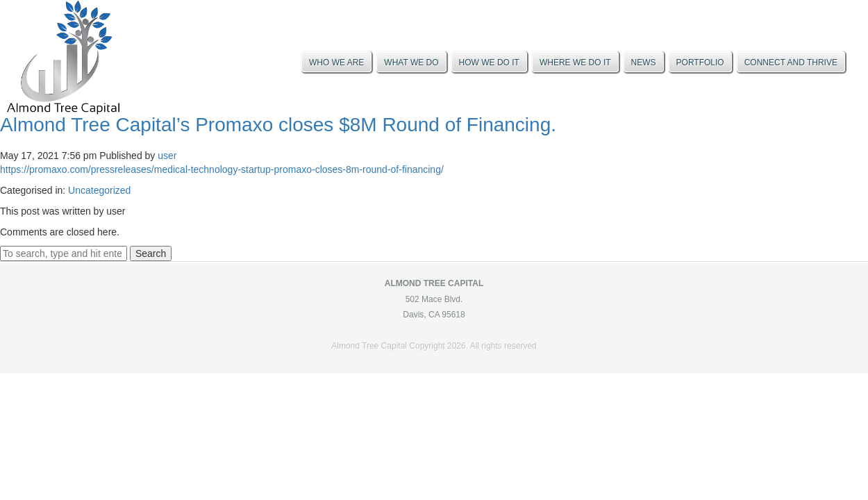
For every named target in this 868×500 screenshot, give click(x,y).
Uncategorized (99, 190)
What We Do (411, 62)
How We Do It (489, 62)
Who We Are (336, 62)
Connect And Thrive (791, 62)
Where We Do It (575, 62)
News (644, 62)
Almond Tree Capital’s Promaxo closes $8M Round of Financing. (278, 125)
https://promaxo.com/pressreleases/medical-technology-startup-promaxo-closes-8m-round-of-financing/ (222, 169)
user (167, 156)
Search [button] (151, 253)
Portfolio (700, 62)
